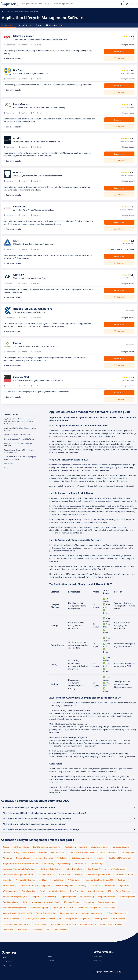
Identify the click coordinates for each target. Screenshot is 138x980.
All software (8, 25)
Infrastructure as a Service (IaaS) (46, 902)
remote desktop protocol (111, 924)
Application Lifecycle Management (36, 886)
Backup (6, 847)
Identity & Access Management (47, 847)
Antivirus (101, 858)
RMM (25, 902)
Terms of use (6, 966)
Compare (120, 58)
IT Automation (74, 880)
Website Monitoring (100, 847)
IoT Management (10, 891)
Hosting (78, 874)
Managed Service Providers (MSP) (17, 913)
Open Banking (41, 924)
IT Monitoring (48, 863)
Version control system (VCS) (15, 897)
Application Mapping (39, 908)
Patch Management (69, 913)
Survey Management (107, 902)
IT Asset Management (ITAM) (99, 874)
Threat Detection (123, 891)
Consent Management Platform (16, 924)
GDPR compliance (21, 847)
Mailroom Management (92, 913)
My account (98, 956)
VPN (71, 908)
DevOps (121, 880)
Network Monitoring (75, 869)
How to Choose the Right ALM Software (19, 439)
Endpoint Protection (107, 897)
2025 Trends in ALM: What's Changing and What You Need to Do (20, 458)
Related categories (55, 25)
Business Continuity (124, 874)
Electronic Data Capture (51, 869)
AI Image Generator (44, 858)
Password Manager (108, 852)
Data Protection (77, 891)
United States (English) (113, 972)
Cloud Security (50, 897)
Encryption (89, 902)
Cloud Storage (97, 863)
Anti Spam (44, 880)
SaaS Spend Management (120, 858)
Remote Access (58, 852)
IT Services (9, 12)
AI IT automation (118, 869)
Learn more (119, 52)
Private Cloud (65, 874)
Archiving (82, 886)
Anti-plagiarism (29, 891)
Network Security (24, 858)
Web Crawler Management (14, 908)
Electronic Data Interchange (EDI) (99, 880)
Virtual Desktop (9, 886)
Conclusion (8, 463)
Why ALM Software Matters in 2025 (17, 435)
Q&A (39, 25)
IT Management (128, 852)
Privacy (4, 957)
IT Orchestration (118, 919)
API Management (127, 897)
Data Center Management (89, 908)
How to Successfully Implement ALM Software (18, 444)
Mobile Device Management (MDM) (18, 874)
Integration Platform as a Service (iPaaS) (20, 863)
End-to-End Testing (11, 852)
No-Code (43, 852)
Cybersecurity (64, 863)
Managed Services (72, 902)
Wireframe (7, 858)
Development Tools (46, 874)
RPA (48, 930)
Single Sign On (59, 908)
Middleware (8, 930)
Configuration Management (77, 919)
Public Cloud (58, 880)
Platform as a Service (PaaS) (103, 886)
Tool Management (88, 924)
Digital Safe (124, 886)
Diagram (36, 897)
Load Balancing (87, 897)
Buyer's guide (25, 25)
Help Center (98, 961)
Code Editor (62, 858)
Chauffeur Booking (11, 919)
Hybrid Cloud (55, 919)
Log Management (68, 897)
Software (51, 961)
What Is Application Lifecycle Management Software (20, 429)
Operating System (96, 891)
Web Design (110, 908)
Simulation (7, 880)
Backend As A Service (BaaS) (63, 924)
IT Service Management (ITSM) (82, 852)
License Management (64, 886)
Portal (42, 891)
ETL (110, 891)
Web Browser (29, 852)
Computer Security (121, 847)
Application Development (76, 847)
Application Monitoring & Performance (20, 869)
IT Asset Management (116, 913)
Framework (37, 930)
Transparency (7, 961)
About (50, 956)
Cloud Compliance (11, 902)
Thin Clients (22, 930)
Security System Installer (34, 919)
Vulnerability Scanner (26, 880)
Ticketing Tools (100, 919)
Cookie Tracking (61, 930)
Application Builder (57, 891)
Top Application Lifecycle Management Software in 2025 (19, 451)
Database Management (82, 858)
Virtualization (80, 863)
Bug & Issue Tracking (97, 869)
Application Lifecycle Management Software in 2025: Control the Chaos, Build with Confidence (21, 421)
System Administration (46, 913)
